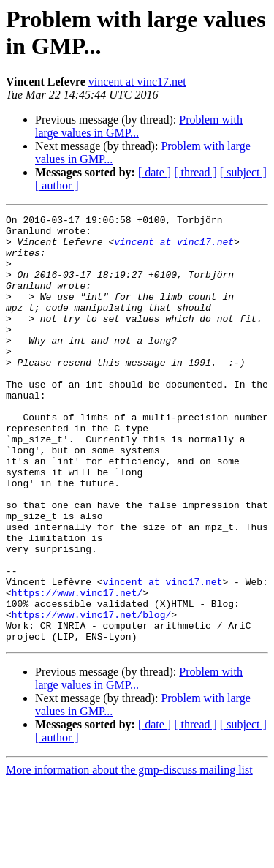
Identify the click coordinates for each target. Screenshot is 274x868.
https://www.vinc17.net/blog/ (91, 695)
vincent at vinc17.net (137, 82)
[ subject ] (243, 172)
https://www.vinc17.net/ (77, 669)
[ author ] (57, 185)
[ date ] (155, 172)
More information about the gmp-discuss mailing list (129, 855)
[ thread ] (195, 172)
